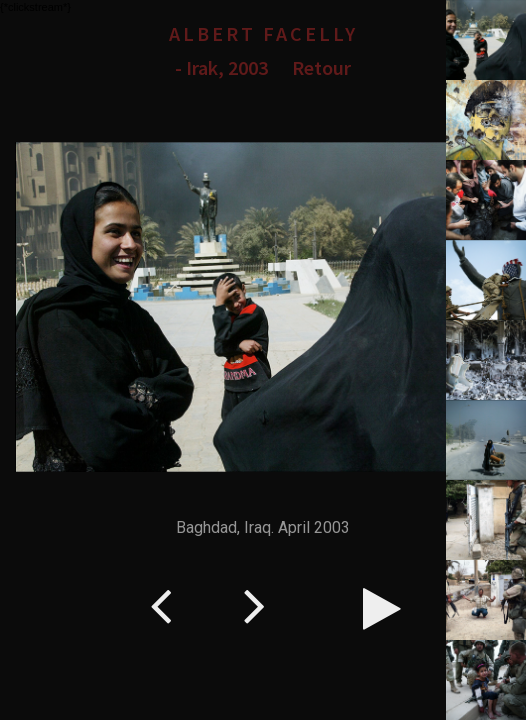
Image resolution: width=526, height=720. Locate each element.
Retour (321, 67)
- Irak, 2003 (221, 67)
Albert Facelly (263, 33)
